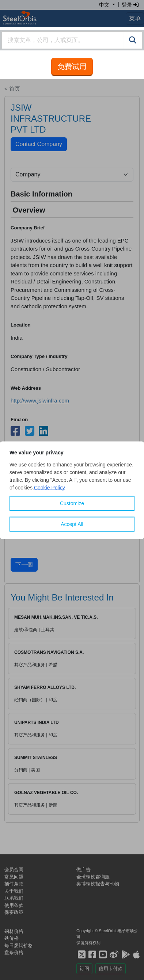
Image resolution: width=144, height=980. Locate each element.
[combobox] (72, 40)
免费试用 (72, 66)
